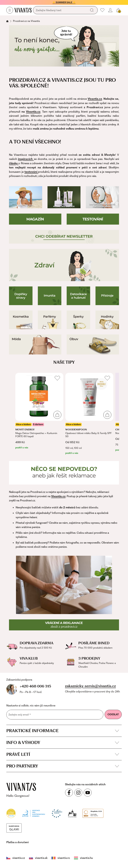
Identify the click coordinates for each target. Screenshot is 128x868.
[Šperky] (78, 320)
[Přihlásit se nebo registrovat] (110, 10)
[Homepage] (23, 10)
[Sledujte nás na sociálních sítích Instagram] (78, 793)
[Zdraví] (64, 265)
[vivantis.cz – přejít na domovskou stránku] (21, 787)
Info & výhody (63, 742)
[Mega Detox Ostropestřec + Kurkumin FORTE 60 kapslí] (39, 411)
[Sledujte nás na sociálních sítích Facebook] (69, 793)
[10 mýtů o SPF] (26, 197)
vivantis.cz (16, 858)
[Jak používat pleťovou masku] (102, 197)
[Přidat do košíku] (57, 415)
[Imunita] (50, 296)
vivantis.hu (83, 858)
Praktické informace (63, 731)
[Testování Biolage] (64, 197)
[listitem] (39, 411)
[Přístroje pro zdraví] (107, 296)
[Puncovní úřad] (72, 813)
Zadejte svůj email (20, 715)
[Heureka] (11, 813)
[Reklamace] (64, 473)
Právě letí (63, 754)
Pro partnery (63, 766)
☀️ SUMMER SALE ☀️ (64, 2)
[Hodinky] (107, 320)
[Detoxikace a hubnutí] (78, 296)
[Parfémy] (50, 320)
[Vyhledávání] (61, 10)
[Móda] (35, 344)
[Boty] (93, 344)
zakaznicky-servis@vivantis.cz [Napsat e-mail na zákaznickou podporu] (90, 686)
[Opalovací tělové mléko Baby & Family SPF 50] (89, 414)
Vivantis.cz (33, 112)
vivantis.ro (61, 858)
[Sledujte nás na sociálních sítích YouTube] (88, 793)
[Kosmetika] (21, 320)
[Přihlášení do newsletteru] (64, 237)
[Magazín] (35, 219)
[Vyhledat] (92, 10)
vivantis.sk (38, 858)
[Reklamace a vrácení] (64, 625)
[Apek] (34, 813)
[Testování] (93, 219)
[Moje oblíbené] (102, 10)
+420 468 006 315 (35, 686)
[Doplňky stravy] (21, 296)
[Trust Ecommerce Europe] (57, 813)
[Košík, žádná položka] (118, 10)
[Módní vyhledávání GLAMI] (14, 828)
